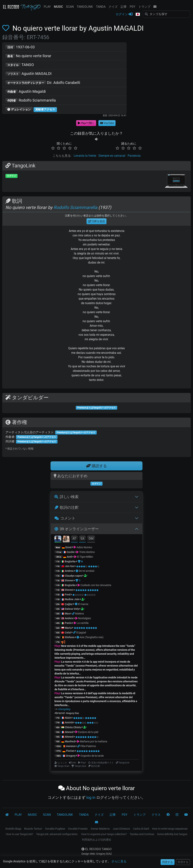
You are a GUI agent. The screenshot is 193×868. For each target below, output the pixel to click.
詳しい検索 (67, 497)
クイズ (113, 7)
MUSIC (58, 7)
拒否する (183, 862)
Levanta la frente (85, 156)
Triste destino (87, 552)
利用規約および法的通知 (96, 840)
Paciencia (134, 156)
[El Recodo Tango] (7, 815)
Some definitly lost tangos (172, 834)
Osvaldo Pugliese (55, 829)
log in (91, 797)
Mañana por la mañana (94, 741)
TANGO (20, 65)
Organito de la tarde (92, 756)
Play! (57, 646)
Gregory (71, 756)
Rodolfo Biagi (13, 829)
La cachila (83, 623)
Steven (69, 580)
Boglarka (70, 561)
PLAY (47, 7)
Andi (69, 557)
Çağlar (69, 604)
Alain (68, 718)
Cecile (70, 552)
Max (67, 614)
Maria (68, 628)
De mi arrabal (87, 571)
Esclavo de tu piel (88, 732)
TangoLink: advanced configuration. (57, 834)
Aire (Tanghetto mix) (92, 637)
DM (91, 539)
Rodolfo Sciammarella (31, 101)
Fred (68, 595)
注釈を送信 (97, 221)
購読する (96, 466)
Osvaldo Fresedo (78, 829)
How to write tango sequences (170, 829)
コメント (65, 518)
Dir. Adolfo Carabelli (43, 83)
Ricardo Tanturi (33, 829)
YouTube (107, 123)
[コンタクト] (96, 822)
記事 (124, 7)
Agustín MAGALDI (28, 74)
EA (82, 539)
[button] (138, 14)
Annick (69, 722)
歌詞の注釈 (67, 507)
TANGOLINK (85, 7)
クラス (156, 815)
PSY (132, 7)
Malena (80, 614)
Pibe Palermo (88, 746)
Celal (68, 633)
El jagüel (81, 633)
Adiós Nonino (84, 547)
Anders (69, 618)
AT (74, 539)
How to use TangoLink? (20, 834)
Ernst (69, 547)
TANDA (101, 7)
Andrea (69, 571)
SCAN (70, 7)
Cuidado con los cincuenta (96, 585)
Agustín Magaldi (26, 92)
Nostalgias (85, 618)
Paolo (68, 623)
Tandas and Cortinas (142, 834)
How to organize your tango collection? (104, 834)
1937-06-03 (20, 47)
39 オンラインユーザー (77, 529)
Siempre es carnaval (112, 156)
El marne (83, 604)
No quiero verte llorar (28, 56)
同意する (168, 862)
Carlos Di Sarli (141, 829)
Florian (70, 751)
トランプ (144, 7)
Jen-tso (69, 566)
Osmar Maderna (100, 829)
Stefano (70, 637)
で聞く (86, 123)
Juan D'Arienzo (121, 829)
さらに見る (119, 861)
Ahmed (69, 732)
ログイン (124, 14)
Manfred (70, 741)
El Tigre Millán (85, 557)
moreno (71, 746)
